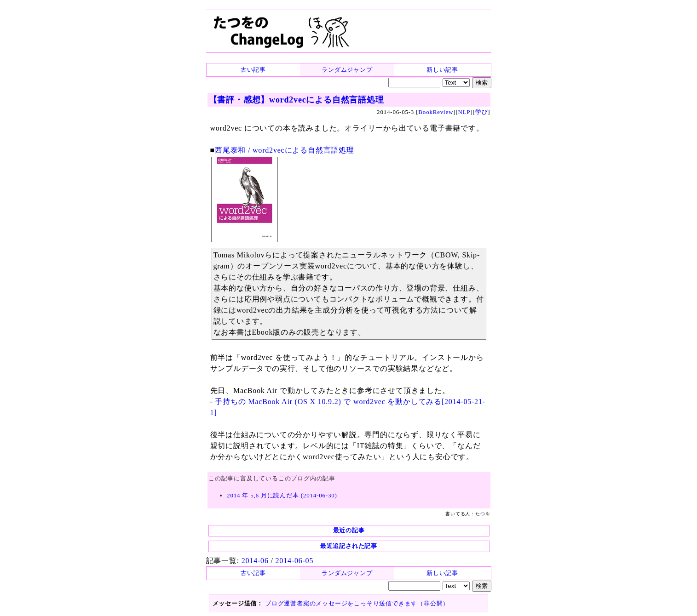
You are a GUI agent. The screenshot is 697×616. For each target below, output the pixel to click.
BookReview (436, 112)
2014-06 (255, 561)
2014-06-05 (295, 561)
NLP (464, 112)
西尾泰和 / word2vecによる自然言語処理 (285, 150)
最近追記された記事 (349, 546)
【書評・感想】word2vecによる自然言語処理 (297, 100)
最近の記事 (349, 530)
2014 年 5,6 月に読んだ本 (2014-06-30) (282, 495)
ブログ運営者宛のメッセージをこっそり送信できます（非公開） (357, 603)
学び (482, 112)
